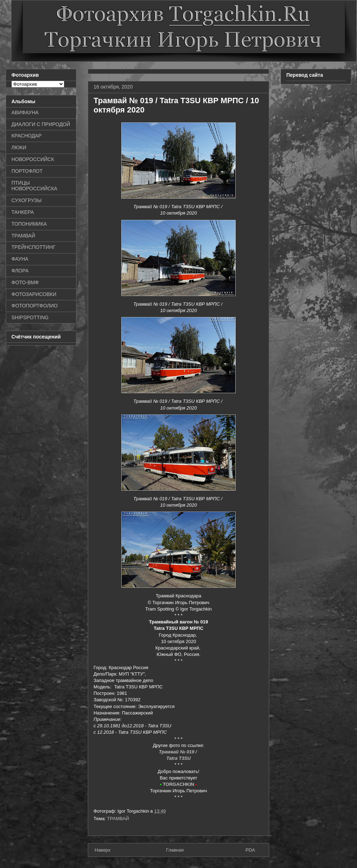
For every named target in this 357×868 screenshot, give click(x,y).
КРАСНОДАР (27, 136)
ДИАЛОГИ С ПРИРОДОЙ (41, 124)
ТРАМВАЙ (118, 819)
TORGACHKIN (178, 784)
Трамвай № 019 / (178, 752)
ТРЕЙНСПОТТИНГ (33, 247)
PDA (250, 850)
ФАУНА (20, 259)
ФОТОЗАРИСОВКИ (34, 294)
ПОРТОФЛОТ (27, 171)
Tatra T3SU (178, 758)
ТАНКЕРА (23, 212)
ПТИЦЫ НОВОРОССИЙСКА (34, 186)
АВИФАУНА (25, 112)
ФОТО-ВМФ (25, 282)
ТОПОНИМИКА (29, 224)
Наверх (102, 850)
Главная (175, 850)
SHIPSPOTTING (30, 317)
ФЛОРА (20, 271)
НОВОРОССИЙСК (33, 159)
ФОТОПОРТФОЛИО (35, 306)
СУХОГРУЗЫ (26, 200)
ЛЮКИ (19, 147)
